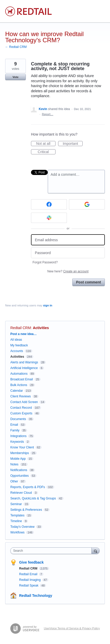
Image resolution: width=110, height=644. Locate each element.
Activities (41, 328)
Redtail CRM (21, 328)
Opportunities (19, 476)
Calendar (17, 391)
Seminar (16, 504)
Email (14, 425)
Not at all (46, 144)
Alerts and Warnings (24, 362)
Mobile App (18, 459)
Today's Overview (22, 527)
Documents (18, 419)
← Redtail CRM (16, 47)
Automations (19, 374)
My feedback (19, 345)
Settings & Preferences (26, 510)
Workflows (17, 532)
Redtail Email (29, 574)
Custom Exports (21, 413)
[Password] (68, 253)
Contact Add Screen (24, 402)
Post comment (89, 282)
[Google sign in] (87, 204)
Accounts (17, 351)
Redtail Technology (36, 596)
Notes (14, 464)
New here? (68, 271)
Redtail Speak (29, 586)
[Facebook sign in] (49, 204)
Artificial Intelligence (24, 368)
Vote (15, 77)
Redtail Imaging (30, 580)
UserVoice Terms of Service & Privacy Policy (72, 628)
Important (73, 144)
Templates (17, 515)
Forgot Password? (45, 262)
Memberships (20, 453)
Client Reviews (21, 396)
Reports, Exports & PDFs (28, 487)
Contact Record (21, 408)
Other (14, 481)
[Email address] (68, 240)
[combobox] (52, 551)
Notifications (19, 470)
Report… (48, 114)
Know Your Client (22, 447)
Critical (47, 152)
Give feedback (31, 562)
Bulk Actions (19, 385)
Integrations (18, 436)
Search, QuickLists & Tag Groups (33, 498)
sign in (48, 305)
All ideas (16, 340)
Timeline (16, 521)
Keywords (17, 442)
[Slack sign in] (49, 218)
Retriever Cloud (21, 493)
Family (15, 430)
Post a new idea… (23, 334)
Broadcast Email (22, 379)
